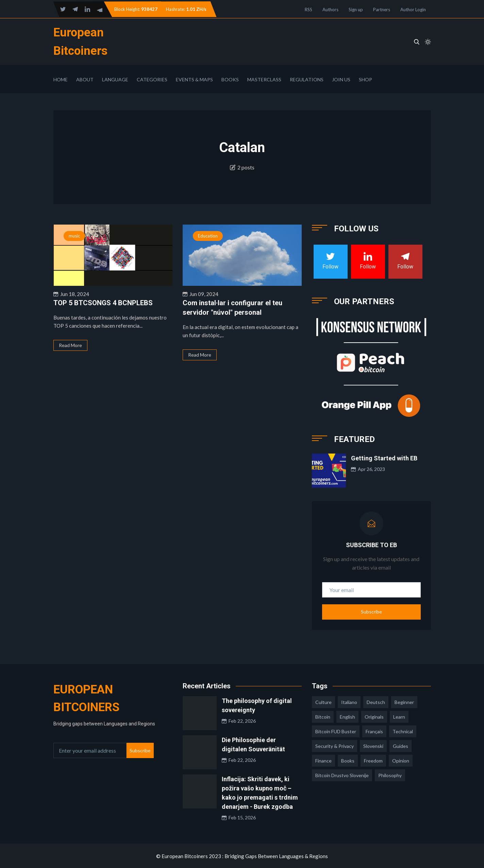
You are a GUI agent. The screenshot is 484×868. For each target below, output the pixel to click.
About (85, 79)
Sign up (356, 10)
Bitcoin (323, 716)
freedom (373, 760)
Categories (152, 79)
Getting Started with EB (384, 457)
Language (115, 79)
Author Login (413, 10)
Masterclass (264, 79)
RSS (308, 10)
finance (323, 760)
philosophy (390, 775)
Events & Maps (194, 79)
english (347, 716)
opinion (401, 760)
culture (323, 701)
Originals (374, 716)
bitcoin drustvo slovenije (342, 775)
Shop (365, 79)
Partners (382, 10)
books (348, 760)
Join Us (341, 79)
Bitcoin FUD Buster (336, 731)
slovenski (373, 745)
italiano (349, 701)
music (74, 235)
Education (208, 235)
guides (400, 745)
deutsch (376, 701)
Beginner (404, 701)
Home (61, 79)
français (374, 731)
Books (230, 79)
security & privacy (335, 745)
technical (403, 731)
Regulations (307, 79)
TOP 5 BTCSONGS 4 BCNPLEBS (103, 302)
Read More (70, 345)
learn (399, 716)
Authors (330, 10)
